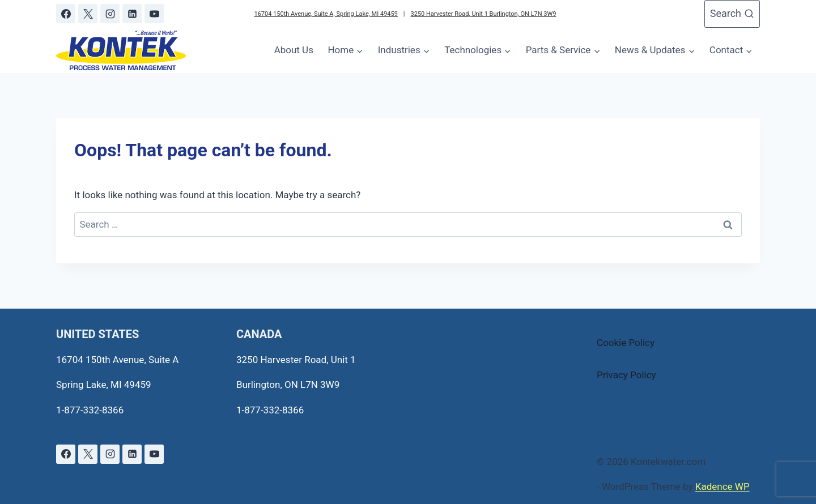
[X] (88, 14)
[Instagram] (110, 14)
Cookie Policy (626, 343)
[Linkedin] (132, 14)
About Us (294, 50)
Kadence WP (722, 486)
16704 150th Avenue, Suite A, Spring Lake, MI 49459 (326, 14)
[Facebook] (66, 14)
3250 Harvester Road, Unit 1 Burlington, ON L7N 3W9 (484, 14)
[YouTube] (154, 14)
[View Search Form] (732, 14)
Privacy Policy (626, 375)
